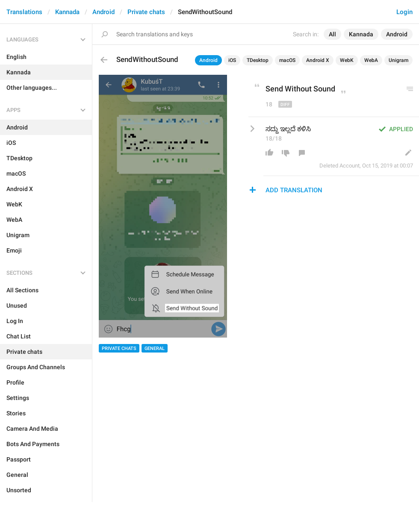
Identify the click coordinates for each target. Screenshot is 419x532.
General (155, 348)
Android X (318, 60)
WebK (347, 60)
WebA (371, 60)
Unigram (398, 60)
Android (103, 12)
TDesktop (258, 60)
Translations (24, 12)
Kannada (67, 12)
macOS (287, 60)
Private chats (146, 12)
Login (404, 12)
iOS (232, 60)
